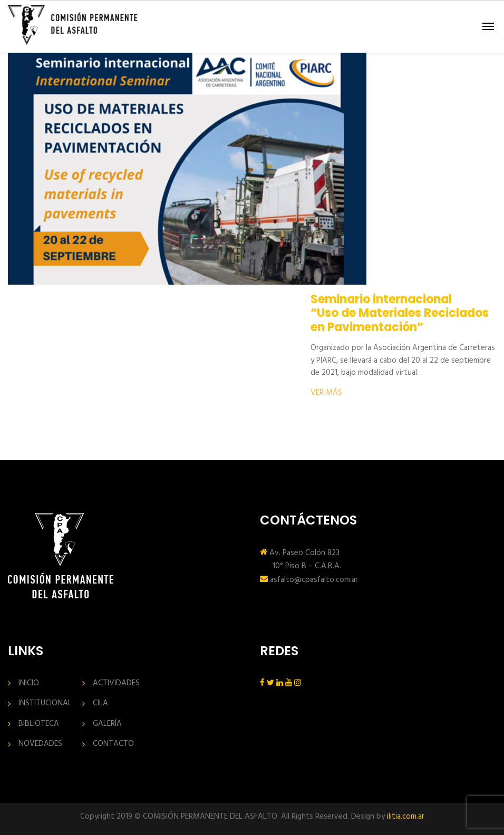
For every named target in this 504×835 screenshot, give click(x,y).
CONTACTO (113, 744)
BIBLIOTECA (39, 724)
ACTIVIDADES (116, 683)
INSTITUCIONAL (45, 703)
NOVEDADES (40, 744)
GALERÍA (107, 724)
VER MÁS (326, 393)
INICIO (29, 683)
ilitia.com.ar (406, 817)
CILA (100, 703)
